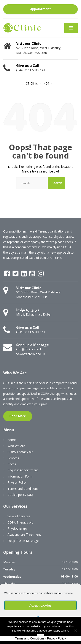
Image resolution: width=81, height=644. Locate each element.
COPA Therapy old (20, 452)
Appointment (40, 9)
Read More (18, 416)
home (12, 440)
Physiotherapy (17, 528)
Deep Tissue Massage (23, 541)
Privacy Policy (17, 482)
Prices (12, 464)
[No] (76, 630)
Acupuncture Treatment (24, 534)
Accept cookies (40, 605)
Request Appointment (23, 470)
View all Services (19, 516)
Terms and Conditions (23, 489)
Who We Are (16, 446)
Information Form (20, 476)
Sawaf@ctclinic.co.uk (31, 354)
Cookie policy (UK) (20, 495)
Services (13, 458)
